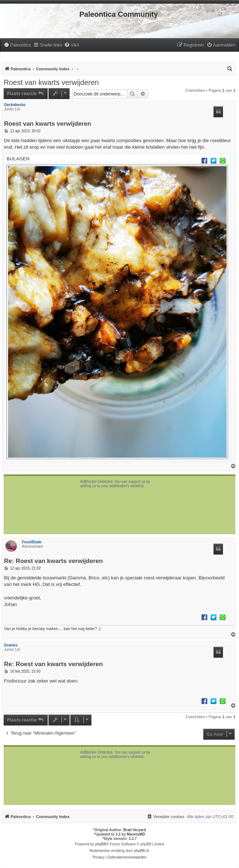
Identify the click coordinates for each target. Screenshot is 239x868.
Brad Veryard (134, 830)
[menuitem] (17, 45)
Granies (11, 645)
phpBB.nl (142, 851)
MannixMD (136, 834)
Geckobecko (15, 105)
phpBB (101, 844)
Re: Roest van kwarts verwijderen (53, 561)
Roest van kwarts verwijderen (51, 82)
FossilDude (32, 542)
